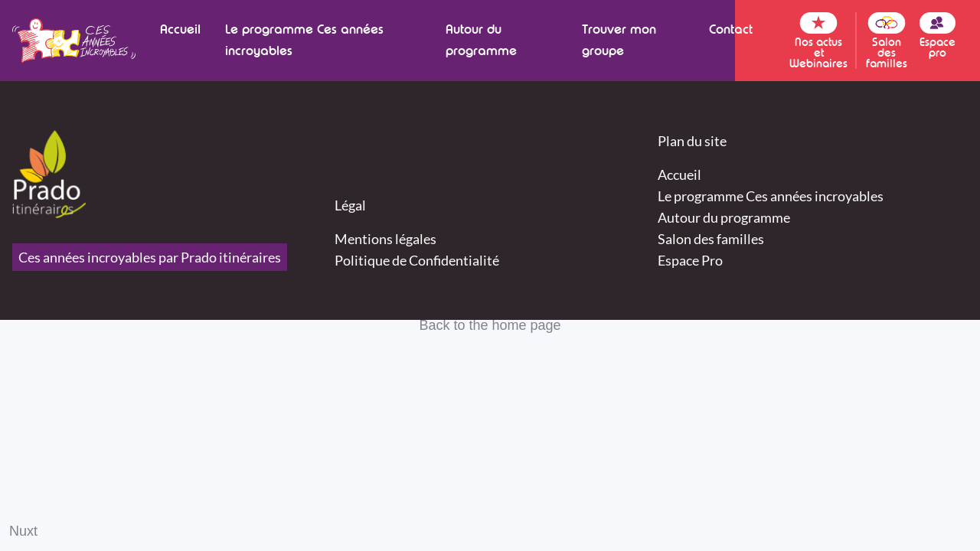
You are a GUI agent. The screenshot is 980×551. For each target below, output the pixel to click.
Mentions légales (385, 239)
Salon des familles (711, 239)
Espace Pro (690, 260)
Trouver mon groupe (619, 40)
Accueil (180, 29)
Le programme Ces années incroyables (304, 40)
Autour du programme (481, 40)
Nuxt (23, 531)
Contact (731, 29)
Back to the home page (490, 325)
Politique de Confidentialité (417, 260)
